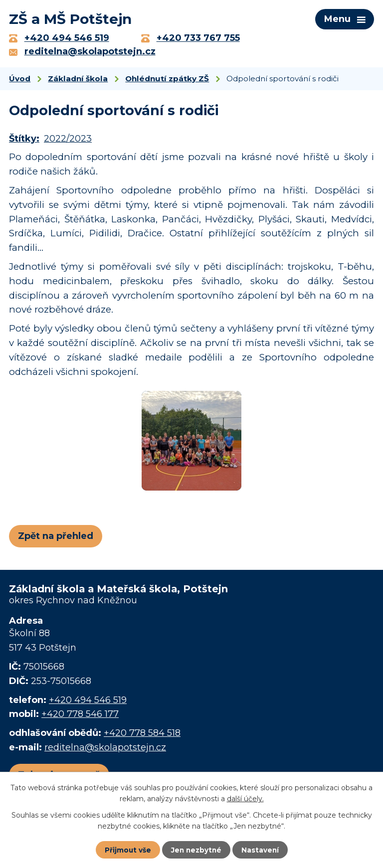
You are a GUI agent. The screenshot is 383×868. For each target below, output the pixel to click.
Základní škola (78, 81)
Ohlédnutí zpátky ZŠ (167, 81)
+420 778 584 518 (142, 735)
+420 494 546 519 (88, 702)
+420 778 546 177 (80, 716)
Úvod (20, 81)
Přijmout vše (127, 850)
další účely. (245, 798)
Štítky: (24, 141)
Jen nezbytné (196, 850)
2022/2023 (68, 141)
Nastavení (261, 850)
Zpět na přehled (56, 538)
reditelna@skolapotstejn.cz (105, 749)
